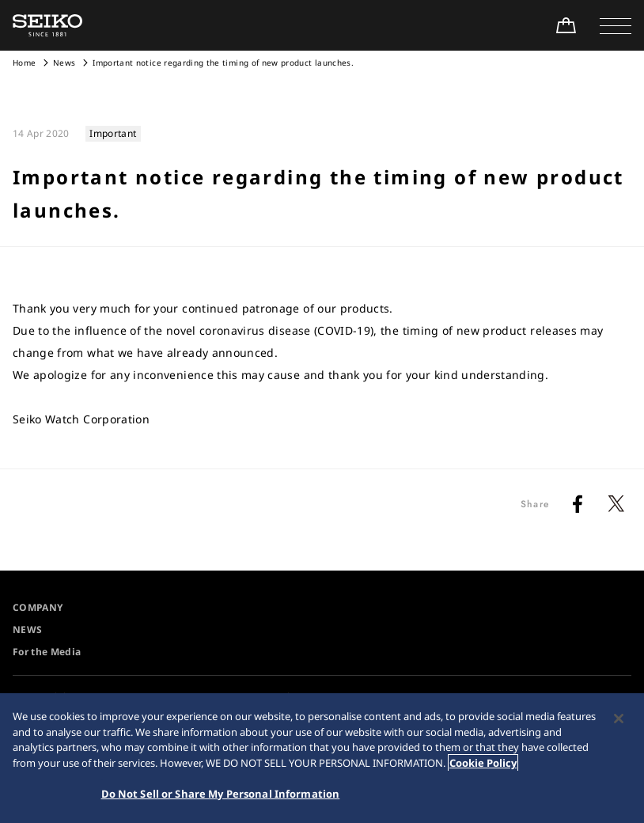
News (64, 63)
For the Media (47, 652)
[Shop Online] (566, 25)
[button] (616, 25)
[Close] (619, 719)
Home (24, 63)
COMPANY (38, 607)
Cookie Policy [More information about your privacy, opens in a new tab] (483, 763)
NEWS (27, 630)
